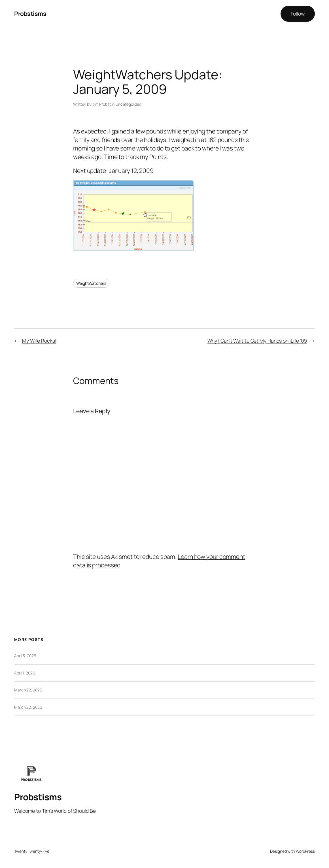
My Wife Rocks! (39, 341)
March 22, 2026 (28, 690)
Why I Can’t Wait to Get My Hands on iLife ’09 (257, 341)
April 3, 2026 (25, 656)
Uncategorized (128, 104)
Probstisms (30, 13)
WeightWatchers (91, 283)
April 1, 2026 (25, 673)
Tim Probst (101, 104)
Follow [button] (298, 14)
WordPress (305, 851)
